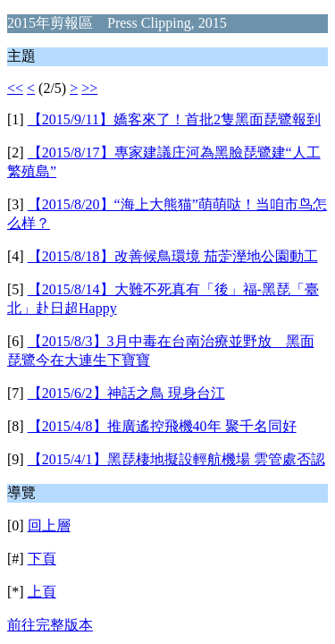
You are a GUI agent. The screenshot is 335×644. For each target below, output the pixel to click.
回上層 (49, 525)
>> (89, 88)
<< (15, 88)
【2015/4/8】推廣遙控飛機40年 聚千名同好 (162, 426)
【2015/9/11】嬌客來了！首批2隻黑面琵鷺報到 (174, 119)
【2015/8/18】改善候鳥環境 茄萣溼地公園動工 (173, 256)
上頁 (42, 592)
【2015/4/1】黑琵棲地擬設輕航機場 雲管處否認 (176, 459)
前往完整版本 (50, 625)
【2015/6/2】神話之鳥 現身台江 (126, 393)
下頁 (42, 559)
